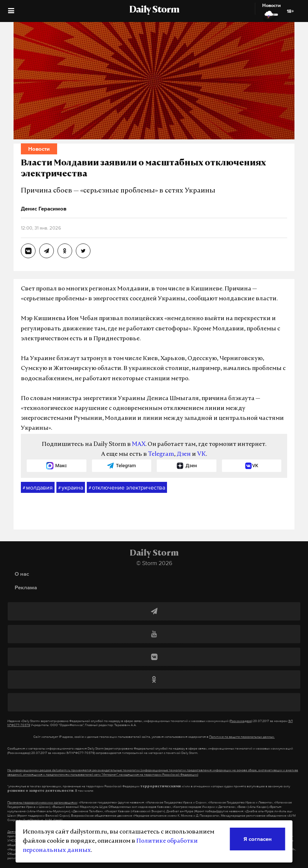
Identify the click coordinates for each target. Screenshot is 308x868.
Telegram (161, 454)
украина (71, 488)
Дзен (184, 454)
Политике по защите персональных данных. (242, 737)
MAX (139, 444)
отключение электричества (127, 488)
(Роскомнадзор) (241, 721)
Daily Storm (154, 10)
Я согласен (258, 839)
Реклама (26, 587)
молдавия (38, 488)
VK (201, 454)
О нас (22, 574)
